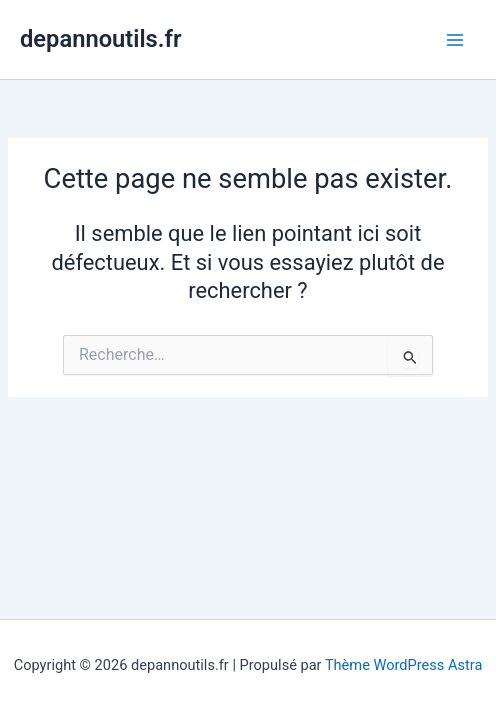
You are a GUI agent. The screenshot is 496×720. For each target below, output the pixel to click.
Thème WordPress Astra (403, 665)
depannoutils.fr (100, 39)
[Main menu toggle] (455, 40)
